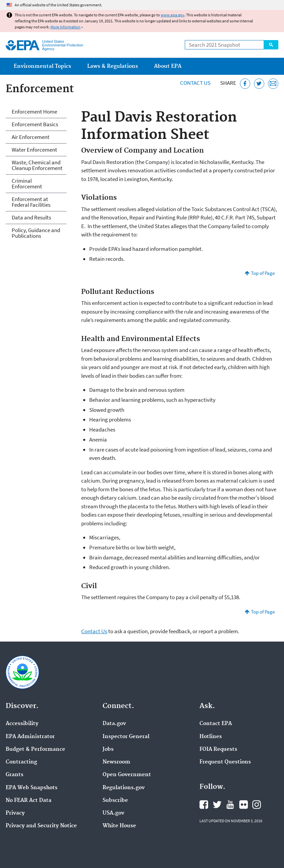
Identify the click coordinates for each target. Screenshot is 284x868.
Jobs (108, 749)
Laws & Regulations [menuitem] (113, 66)
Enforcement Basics (35, 124)
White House (119, 826)
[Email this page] (273, 84)
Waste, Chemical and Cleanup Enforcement (37, 165)
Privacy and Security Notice (41, 826)
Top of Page (263, 273)
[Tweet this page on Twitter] (259, 84)
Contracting (21, 762)
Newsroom (116, 762)
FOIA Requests (218, 749)
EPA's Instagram (257, 805)
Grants (15, 775)
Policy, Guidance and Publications (36, 233)
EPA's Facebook (204, 805)
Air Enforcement (31, 137)
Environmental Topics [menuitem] (42, 66)
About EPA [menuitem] (168, 66)
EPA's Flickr (244, 805)
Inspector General (126, 737)
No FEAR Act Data (29, 801)
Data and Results (31, 217)
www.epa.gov (173, 15)
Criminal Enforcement (27, 184)
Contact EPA (216, 724)
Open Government (127, 775)
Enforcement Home (34, 112)
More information (65, 27)
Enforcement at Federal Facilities (31, 202)
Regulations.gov (124, 788)
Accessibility (22, 724)
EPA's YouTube (230, 805)
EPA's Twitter (217, 805)
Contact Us (195, 83)
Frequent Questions (225, 762)
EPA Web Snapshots (32, 788)
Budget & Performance (35, 749)
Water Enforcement (34, 150)
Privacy (15, 813)
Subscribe (115, 801)
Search (271, 45)
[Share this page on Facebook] (245, 84)
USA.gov (113, 813)
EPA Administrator (30, 737)
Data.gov (114, 724)
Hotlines (211, 737)
